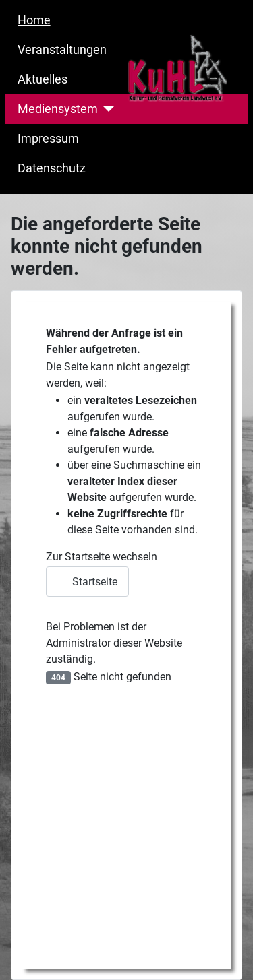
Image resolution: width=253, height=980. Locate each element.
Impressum (48, 139)
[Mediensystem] (106, 109)
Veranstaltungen (62, 50)
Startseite (87, 582)
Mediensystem (58, 109)
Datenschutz (52, 168)
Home (34, 20)
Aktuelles (43, 79)
